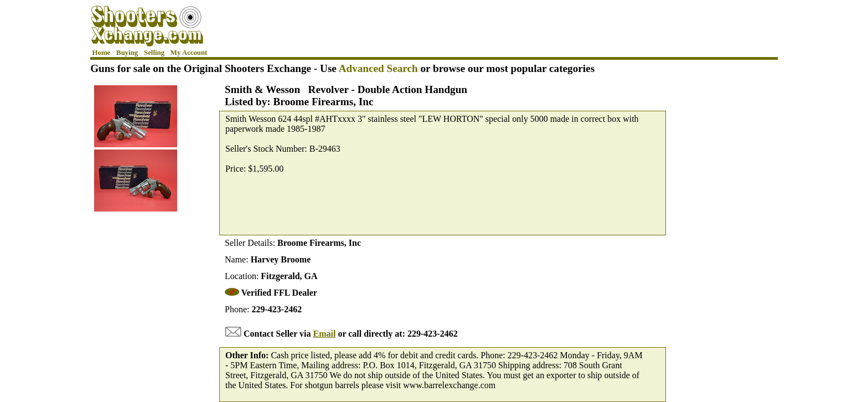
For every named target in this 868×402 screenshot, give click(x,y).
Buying (127, 53)
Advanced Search (378, 68)
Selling (154, 53)
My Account (189, 53)
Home (102, 53)
